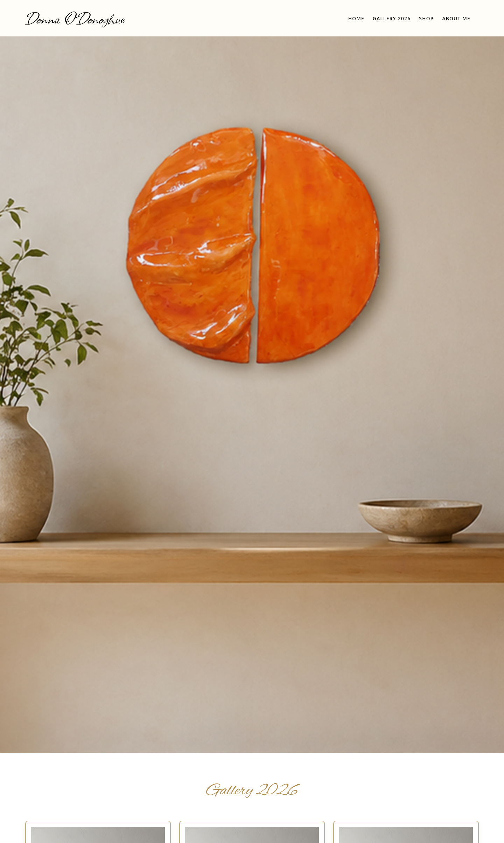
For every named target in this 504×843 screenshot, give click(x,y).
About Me (456, 18)
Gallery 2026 (392, 18)
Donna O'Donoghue (75, 18)
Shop (426, 18)
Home (356, 18)
